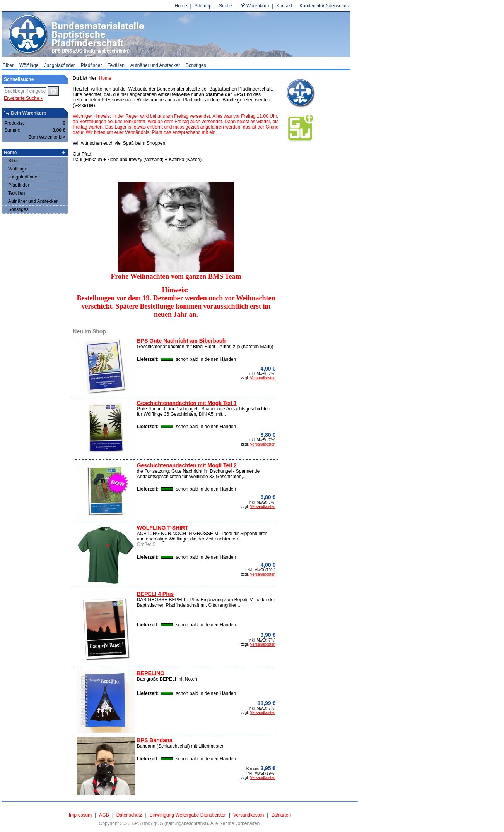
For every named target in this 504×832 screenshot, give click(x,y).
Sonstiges (196, 65)
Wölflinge (29, 65)
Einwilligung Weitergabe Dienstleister (188, 815)
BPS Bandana (155, 740)
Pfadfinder (91, 65)
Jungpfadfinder (59, 65)
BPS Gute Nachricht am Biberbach (181, 341)
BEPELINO (151, 673)
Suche (226, 6)
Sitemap (203, 6)
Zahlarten (281, 815)
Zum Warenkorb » (47, 137)
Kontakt (284, 6)
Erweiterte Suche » (23, 98)
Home (181, 6)
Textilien (116, 65)
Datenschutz (129, 815)
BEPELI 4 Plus (155, 594)
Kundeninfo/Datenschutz (325, 6)
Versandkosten (263, 378)
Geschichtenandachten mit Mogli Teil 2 (187, 465)
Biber (8, 65)
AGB (104, 815)
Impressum (80, 815)
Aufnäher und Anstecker (155, 65)
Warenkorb (258, 6)
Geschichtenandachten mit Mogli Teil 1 (187, 403)
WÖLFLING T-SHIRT (163, 528)
